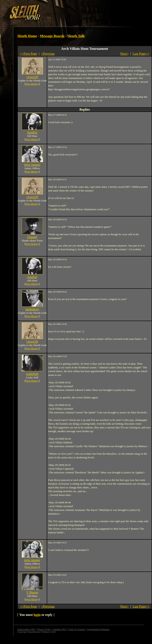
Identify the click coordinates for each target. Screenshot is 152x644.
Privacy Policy (44, 629)
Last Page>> (141, 54)
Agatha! (32, 132)
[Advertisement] (72, 11)
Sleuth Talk (76, 36)
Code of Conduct (77, 629)
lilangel (32, 237)
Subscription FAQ (26, 629)
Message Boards (52, 36)
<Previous (48, 54)
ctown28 (32, 77)
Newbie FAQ (60, 629)
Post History (32, 84)
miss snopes (32, 165)
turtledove (32, 309)
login (37, 615)
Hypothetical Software (98, 629)
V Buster (32, 592)
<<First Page (28, 54)
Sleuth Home (27, 36)
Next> (124, 54)
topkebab (32, 374)
